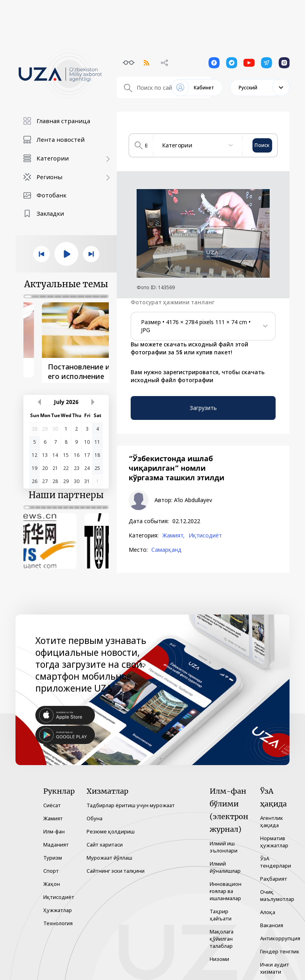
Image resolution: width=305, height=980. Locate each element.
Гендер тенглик (280, 946)
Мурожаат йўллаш (109, 852)
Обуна (95, 813)
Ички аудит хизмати (275, 963)
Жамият (53, 813)
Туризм (53, 852)
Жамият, (173, 535)
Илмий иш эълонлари (224, 842)
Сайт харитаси (105, 839)
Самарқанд (166, 550)
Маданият (56, 839)
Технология (58, 918)
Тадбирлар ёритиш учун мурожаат (131, 800)
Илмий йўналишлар (225, 862)
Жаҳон (52, 879)
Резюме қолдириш (111, 826)
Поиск (262, 145)
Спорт (51, 866)
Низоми (219, 954)
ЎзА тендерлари (276, 857)
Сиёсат (52, 800)
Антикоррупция (280, 933)
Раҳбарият (274, 874)
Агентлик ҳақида (272, 816)
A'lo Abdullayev (193, 500)
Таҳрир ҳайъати (221, 910)
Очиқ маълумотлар (277, 890)
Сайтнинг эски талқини (116, 866)
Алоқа (268, 907)
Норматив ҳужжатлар (274, 837)
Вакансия (272, 920)
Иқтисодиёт (205, 535)
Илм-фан (54, 826)
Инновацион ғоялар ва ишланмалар (226, 886)
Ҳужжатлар (58, 905)
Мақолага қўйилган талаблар (222, 934)
